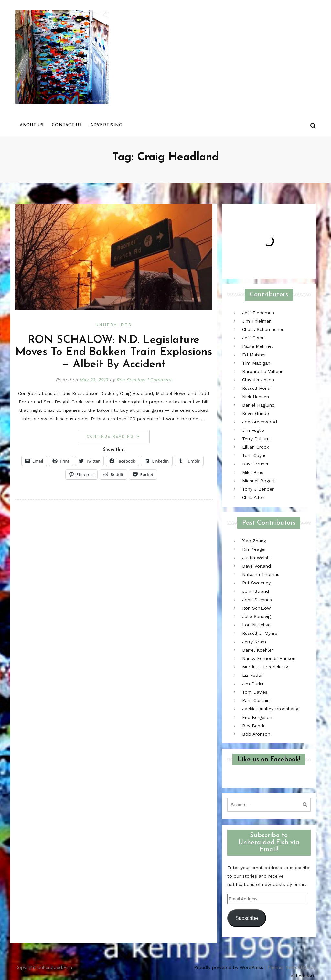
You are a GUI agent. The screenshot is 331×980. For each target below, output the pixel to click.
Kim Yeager (254, 549)
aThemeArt (303, 976)
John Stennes (257, 600)
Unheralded (114, 325)
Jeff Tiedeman (258, 313)
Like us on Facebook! (269, 760)
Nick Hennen (256, 397)
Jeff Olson (253, 338)
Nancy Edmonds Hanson (269, 658)
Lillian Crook (256, 447)
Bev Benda (254, 726)
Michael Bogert (259, 481)
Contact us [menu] (67, 125)
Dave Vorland (256, 566)
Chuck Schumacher (263, 329)
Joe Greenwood (260, 422)
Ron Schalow (131, 380)
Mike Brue (253, 472)
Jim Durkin (253, 684)
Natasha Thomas (261, 574)
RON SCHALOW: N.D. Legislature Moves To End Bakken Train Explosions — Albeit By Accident (114, 352)
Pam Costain (256, 700)
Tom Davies (255, 692)
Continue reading (118, 436)
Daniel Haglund (258, 405)
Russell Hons (256, 388)
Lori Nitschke (256, 625)
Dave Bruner (255, 464)
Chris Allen (253, 497)
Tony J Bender (258, 489)
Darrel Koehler (258, 650)
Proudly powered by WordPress (229, 967)
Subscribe (247, 918)
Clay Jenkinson (258, 380)
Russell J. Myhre (260, 633)
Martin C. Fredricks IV (265, 667)
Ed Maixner (254, 355)
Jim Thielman (257, 321)
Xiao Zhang (254, 541)
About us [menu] (32, 125)
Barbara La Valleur (262, 371)
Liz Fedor (252, 675)
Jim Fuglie (253, 430)
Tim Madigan (256, 363)
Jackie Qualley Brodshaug (270, 709)
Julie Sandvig (256, 616)
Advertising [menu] (106, 125)
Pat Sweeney (256, 583)
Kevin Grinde (256, 413)
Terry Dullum (256, 439)
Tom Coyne (254, 455)
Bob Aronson (256, 734)
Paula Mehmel (257, 346)
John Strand (256, 591)
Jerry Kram (254, 642)
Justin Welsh (256, 558)
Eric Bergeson (257, 717)
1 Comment (159, 380)
